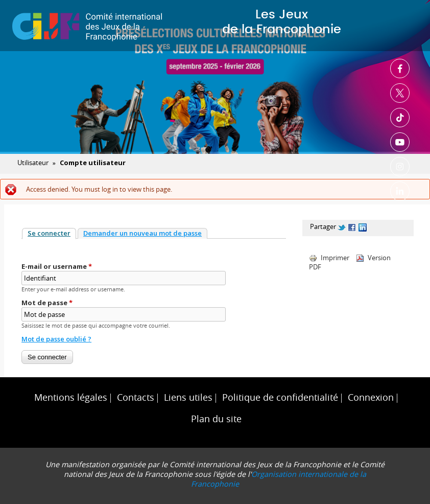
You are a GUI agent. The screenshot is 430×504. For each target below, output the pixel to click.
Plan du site (216, 419)
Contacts (136, 397)
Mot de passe (47, 303)
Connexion (371, 397)
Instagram (400, 167)
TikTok (400, 118)
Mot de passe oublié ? (56, 339)
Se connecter (52, 233)
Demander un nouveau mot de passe (142, 233)
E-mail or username (57, 266)
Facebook (400, 68)
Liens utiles (188, 397)
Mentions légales (71, 397)
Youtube (400, 142)
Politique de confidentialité (280, 397)
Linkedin (400, 191)
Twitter (400, 93)
